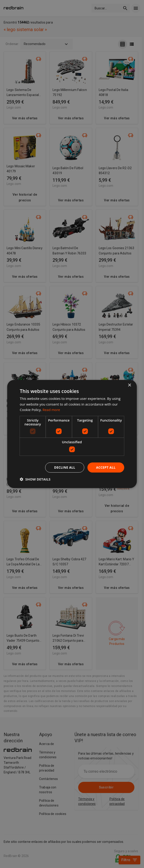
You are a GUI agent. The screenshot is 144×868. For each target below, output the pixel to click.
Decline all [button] (65, 467)
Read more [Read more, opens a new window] (51, 410)
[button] (35, 479)
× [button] (129, 385)
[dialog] (72, 434)
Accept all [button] (106, 467)
